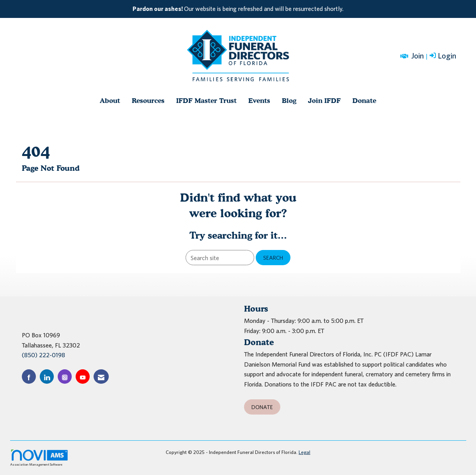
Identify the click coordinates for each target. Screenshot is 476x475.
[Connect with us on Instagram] (65, 377)
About (110, 100)
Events (259, 100)
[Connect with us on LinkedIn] (47, 377)
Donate (364, 100)
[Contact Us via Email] (101, 377)
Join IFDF (324, 100)
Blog (289, 100)
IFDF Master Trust (206, 100)
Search (273, 258)
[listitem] (238, 9)
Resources (148, 100)
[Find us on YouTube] (83, 377)
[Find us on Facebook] (29, 377)
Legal (304, 452)
